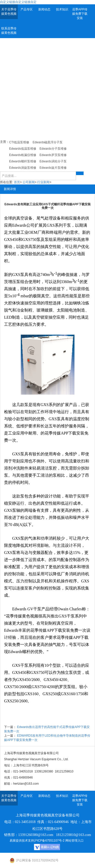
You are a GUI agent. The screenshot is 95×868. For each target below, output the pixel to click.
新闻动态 (44, 9)
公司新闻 (29, 182)
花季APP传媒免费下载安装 (80, 14)
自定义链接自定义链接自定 (18, 2)
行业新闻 (43, 182)
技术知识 (62, 9)
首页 (17, 182)
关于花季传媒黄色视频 (9, 12)
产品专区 (27, 9)
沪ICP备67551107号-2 (49, 841)
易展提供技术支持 (22, 841)
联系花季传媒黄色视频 (9, 31)
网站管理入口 (74, 841)
